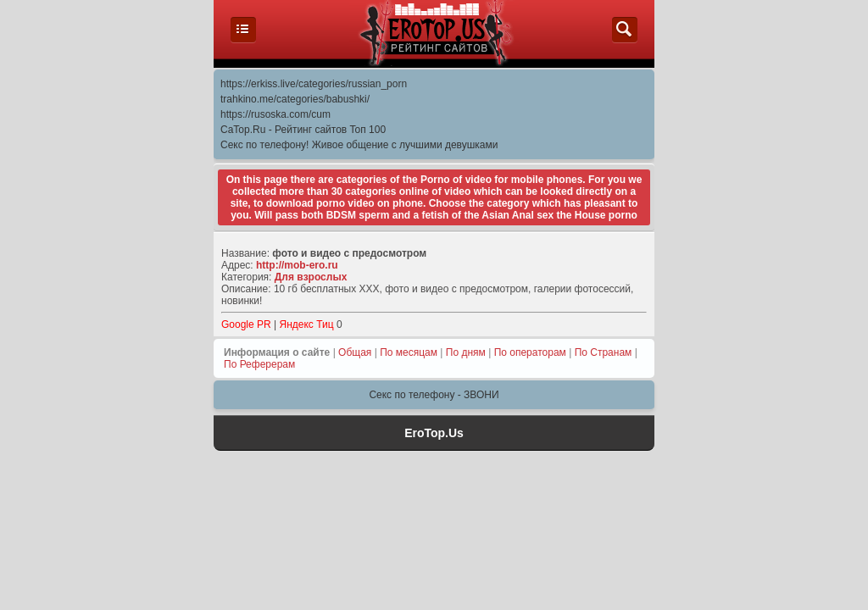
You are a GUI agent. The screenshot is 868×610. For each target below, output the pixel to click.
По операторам (530, 352)
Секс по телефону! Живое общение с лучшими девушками (359, 145)
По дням (466, 352)
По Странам (604, 352)
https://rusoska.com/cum (275, 114)
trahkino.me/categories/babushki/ (295, 99)
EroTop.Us (434, 433)
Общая (355, 352)
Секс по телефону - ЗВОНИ (434, 395)
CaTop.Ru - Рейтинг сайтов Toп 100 (303, 130)
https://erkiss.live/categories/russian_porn (314, 84)
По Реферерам (259, 364)
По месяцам (409, 352)
